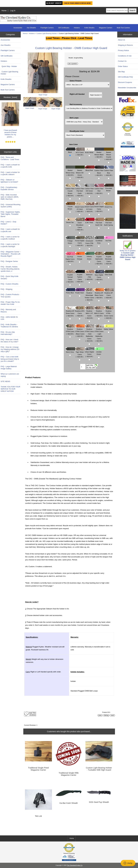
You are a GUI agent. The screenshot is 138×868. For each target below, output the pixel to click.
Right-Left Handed (77, 94)
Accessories (18, 28)
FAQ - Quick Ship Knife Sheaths (10, 277)
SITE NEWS (5, 381)
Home (4, 11)
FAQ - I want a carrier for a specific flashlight (10, 245)
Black (70, 151)
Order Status (123, 66)
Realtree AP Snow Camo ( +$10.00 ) (70, 312)
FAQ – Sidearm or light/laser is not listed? (9, 181)
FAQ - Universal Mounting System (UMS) (11, 206)
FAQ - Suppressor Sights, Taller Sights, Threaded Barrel (10, 214)
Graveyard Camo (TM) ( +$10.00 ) (90, 242)
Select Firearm (76, 81)
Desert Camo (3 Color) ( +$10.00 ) (80, 208)
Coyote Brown (70, 206)
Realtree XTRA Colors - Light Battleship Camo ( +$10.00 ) (99, 334)
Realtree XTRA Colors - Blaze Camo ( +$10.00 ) (80, 331)
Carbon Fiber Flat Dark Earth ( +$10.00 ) (80, 191)
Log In (13, 11)
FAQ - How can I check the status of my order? (9, 341)
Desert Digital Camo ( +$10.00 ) (99, 208)
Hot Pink (109, 239)
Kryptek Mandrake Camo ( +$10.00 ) (109, 259)
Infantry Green (90, 256)
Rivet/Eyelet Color (77, 131)
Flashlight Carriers (47, 28)
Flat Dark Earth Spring (109, 222)
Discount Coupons (125, 82)
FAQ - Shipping (6, 289)
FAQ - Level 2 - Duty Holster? (8, 223)
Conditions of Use (125, 56)
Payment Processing (128, 134)
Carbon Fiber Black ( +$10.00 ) (99, 171)
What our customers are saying (10, 375)
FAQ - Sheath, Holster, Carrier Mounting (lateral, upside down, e (10, 269)
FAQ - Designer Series (9, 261)
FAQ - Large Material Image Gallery (9, 368)
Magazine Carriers (106, 28)
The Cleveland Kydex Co (75, 865)
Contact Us (122, 61)
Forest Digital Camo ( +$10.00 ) (80, 242)
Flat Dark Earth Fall (99, 223)
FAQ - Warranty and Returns (8, 311)
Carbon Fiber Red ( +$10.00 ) (99, 190)
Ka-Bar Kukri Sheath (69, 803)
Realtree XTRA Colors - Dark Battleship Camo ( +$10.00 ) (90, 334)
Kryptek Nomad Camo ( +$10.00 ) (70, 277)
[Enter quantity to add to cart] (83, 367)
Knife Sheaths (89, 28)
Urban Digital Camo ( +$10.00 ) (90, 353)
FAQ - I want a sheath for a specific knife (10, 166)
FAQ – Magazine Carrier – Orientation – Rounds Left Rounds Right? (11, 254)
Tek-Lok (38, 816)
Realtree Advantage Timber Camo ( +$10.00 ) (90, 295)
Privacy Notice (123, 50)
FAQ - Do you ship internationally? (8, 333)
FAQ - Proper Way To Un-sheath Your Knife (10, 303)
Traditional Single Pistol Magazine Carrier (38, 769)
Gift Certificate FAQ (125, 77)
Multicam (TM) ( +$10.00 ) (90, 276)
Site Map (121, 72)
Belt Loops (74, 118)
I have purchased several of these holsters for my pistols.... (10, 120)
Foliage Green (70, 241)
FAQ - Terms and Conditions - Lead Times (10, 158)
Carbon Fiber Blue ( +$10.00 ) (109, 171)
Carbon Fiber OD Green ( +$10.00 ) (90, 190)
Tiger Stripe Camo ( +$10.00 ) (80, 353)
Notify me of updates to (128, 251)
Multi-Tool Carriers (123, 28)
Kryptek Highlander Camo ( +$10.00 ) (99, 259)
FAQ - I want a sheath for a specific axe (10, 230)
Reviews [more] (10, 97)
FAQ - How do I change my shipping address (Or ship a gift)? (10, 349)
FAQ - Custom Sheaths (10, 284)
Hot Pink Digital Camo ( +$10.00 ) (70, 258)
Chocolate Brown (109, 188)
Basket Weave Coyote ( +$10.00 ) (109, 154)
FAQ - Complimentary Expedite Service (9, 188)
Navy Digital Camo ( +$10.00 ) (99, 276)
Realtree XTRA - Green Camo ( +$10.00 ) (109, 313)
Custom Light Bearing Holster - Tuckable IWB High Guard (99, 769)
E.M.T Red (90, 221)
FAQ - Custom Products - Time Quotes (10, 296)
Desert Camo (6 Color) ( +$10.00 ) (90, 208)
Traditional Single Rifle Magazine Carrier (69, 774)
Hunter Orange (80, 256)
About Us (121, 40)
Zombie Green (99, 352)
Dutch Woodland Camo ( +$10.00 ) (80, 225)
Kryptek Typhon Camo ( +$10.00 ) (80, 277)
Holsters (32, 33)
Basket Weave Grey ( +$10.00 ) (70, 171)
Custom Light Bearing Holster (47, 33)
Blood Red (90, 169)
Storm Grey (70, 351)
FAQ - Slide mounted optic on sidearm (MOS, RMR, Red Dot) (10, 197)
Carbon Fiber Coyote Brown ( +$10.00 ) (70, 191)
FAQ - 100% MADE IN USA (9, 318)
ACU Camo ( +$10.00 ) (80, 152)
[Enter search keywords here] (117, 10)
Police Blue (70, 291)
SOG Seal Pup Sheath (99, 802)
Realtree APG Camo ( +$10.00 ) (80, 312)
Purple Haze (80, 291)
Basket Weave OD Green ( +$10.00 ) (80, 173)
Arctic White (90, 151)
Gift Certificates (64, 28)
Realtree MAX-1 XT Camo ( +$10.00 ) (90, 313)
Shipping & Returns (125, 45)
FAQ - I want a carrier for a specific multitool (10, 238)
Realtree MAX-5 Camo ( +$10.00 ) (99, 312)
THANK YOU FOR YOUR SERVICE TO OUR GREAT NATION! (10, 389)
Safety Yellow (109, 328)
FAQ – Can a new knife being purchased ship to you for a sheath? (10, 359)
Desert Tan (70, 221)
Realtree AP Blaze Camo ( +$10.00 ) (99, 294)
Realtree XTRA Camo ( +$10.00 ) (70, 330)
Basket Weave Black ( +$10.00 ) (99, 153)
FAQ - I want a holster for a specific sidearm (10, 173)
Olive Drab (109, 273)
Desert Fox (109, 205)
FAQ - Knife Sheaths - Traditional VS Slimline (9, 326)
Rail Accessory (76, 104)
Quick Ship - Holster (9, 66)
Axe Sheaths (31, 28)
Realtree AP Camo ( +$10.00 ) (109, 294)
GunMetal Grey (99, 241)
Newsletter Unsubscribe (127, 88)
